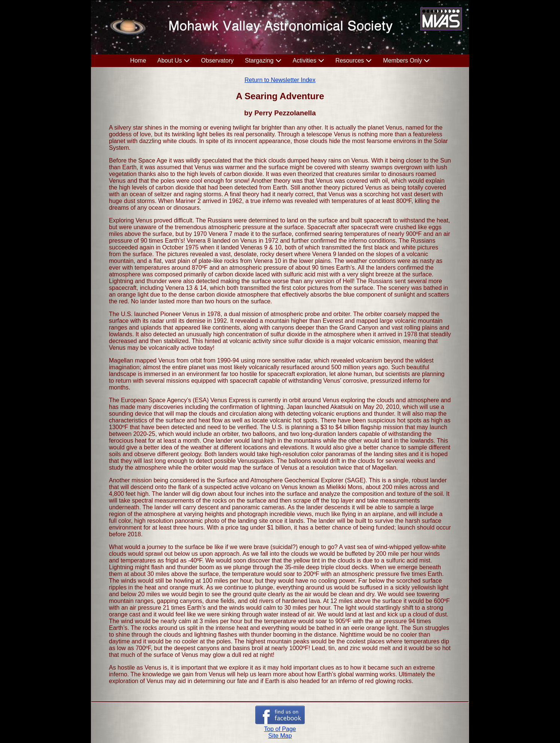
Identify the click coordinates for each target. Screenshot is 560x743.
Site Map (280, 736)
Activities (305, 60)
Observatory (217, 60)
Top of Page (280, 729)
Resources (350, 60)
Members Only (402, 60)
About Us (170, 60)
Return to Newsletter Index (280, 80)
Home (138, 60)
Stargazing (259, 60)
